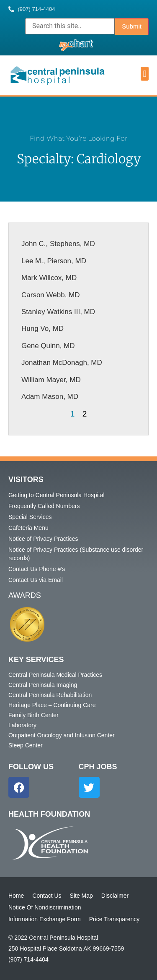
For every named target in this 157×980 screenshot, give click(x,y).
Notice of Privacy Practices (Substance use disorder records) (76, 554)
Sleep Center (26, 745)
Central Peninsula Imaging (43, 685)
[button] (145, 74)
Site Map (81, 896)
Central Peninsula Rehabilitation (50, 695)
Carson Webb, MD (51, 295)
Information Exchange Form (45, 919)
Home (16, 896)
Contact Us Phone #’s (37, 569)
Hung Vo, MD (42, 329)
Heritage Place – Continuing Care (52, 705)
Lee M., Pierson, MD (54, 261)
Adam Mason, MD (50, 397)
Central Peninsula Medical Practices (55, 675)
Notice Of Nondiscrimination (45, 907)
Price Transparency (115, 919)
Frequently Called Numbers (44, 506)
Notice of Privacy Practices (43, 539)
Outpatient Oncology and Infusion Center (62, 735)
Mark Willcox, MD (49, 278)
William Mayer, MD (51, 380)
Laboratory (22, 725)
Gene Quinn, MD (48, 346)
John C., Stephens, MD (58, 244)
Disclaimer (115, 896)
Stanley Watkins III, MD (58, 312)
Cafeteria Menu (28, 528)
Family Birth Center (33, 715)
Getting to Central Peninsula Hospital (57, 495)
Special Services (30, 517)
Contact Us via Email (36, 580)
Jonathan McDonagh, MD (62, 363)
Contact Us (47, 896)
